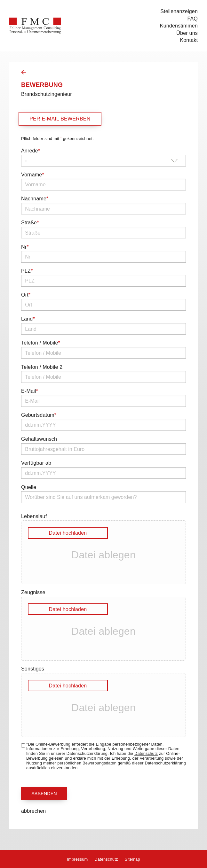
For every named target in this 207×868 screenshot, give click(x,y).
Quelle (29, 487)
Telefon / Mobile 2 (42, 367)
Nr (25, 247)
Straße (30, 222)
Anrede (31, 151)
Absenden (44, 794)
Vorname (33, 174)
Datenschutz (146, 753)
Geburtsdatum (39, 415)
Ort (26, 295)
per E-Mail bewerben (60, 119)
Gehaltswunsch (39, 439)
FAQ (192, 19)
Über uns (187, 33)
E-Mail (30, 391)
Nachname (35, 198)
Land (28, 319)
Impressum (77, 859)
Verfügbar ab (36, 463)
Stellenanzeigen (179, 11)
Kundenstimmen (179, 26)
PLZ (27, 271)
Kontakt (189, 40)
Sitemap (132, 859)
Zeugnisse (33, 592)
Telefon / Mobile (41, 343)
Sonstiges (33, 669)
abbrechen (33, 811)
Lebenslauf (34, 516)
